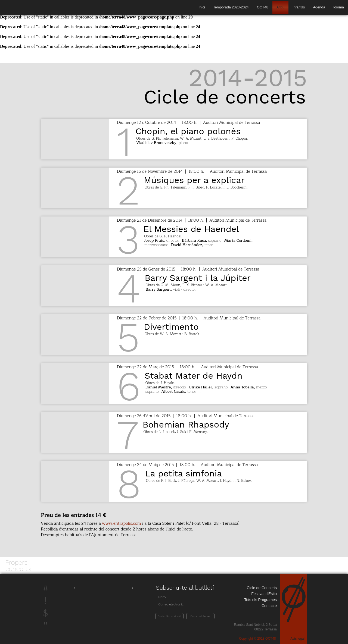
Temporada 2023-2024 (231, 7)
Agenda (319, 7)
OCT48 (263, 7)
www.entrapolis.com (121, 524)
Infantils (299, 7)
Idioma (339, 7)
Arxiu (281, 7)
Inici (202, 7)
